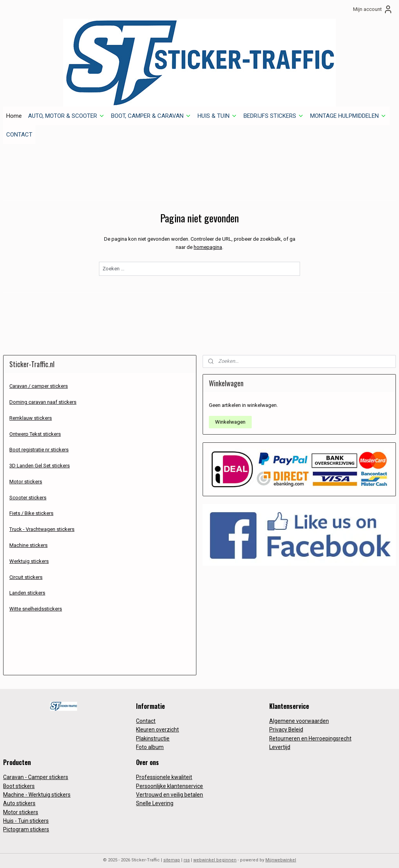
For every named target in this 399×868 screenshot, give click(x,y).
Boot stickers (19, 780)
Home (14, 110)
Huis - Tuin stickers (26, 815)
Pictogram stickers (26, 824)
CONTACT (19, 128)
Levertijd (280, 741)
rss (187, 854)
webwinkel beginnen (215, 854)
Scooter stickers (28, 491)
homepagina (208, 241)
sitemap (172, 854)
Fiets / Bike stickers (31, 507)
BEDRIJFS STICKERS (274, 110)
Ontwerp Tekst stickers (35, 428)
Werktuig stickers (29, 555)
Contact (146, 715)
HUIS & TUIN (217, 110)
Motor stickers (26, 475)
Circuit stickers (26, 571)
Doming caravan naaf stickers (43, 396)
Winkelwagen (230, 416)
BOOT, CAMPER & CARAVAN (151, 110)
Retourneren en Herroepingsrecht (310, 732)
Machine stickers (28, 539)
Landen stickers (27, 587)
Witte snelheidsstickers (36, 603)
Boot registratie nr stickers (39, 444)
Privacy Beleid (286, 724)
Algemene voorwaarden (299, 715)
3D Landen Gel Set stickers (40, 460)
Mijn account (373, 9)
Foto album (150, 741)
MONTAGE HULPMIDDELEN (348, 110)
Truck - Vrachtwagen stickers (42, 523)
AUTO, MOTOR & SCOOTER (66, 110)
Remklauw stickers (31, 412)
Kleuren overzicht (157, 724)
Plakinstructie (153, 732)
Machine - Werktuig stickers (37, 788)
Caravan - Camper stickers (36, 771)
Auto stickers (19, 797)
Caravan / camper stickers (39, 380)
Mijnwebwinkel (281, 854)
